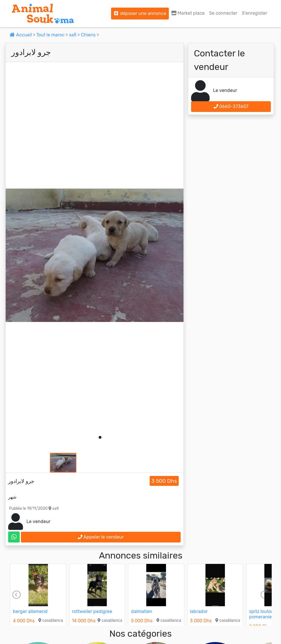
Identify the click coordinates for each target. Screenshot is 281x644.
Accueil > (23, 35)
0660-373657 (231, 106)
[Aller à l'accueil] (43, 14)
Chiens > (90, 35)
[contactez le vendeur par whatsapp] (14, 537)
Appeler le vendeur (101, 537)
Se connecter (223, 13)
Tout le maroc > (53, 35)
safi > (75, 35)
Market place (188, 13)
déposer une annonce (140, 13)
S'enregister (255, 13)
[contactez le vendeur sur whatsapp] (14, 537)
